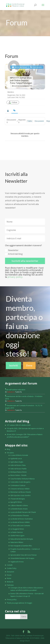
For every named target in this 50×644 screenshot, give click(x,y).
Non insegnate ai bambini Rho (21, 546)
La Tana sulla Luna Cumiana (20, 526)
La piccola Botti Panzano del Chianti (23, 512)
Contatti (10, 565)
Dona (29, 375)
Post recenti (36, 67)
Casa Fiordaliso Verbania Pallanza (22, 479)
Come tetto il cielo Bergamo (20, 482)
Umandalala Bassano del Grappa (22, 558)
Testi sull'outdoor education (15, 390)
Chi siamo (10, 453)
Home (9, 578)
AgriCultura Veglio (17, 462)
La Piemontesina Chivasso (20, 516)
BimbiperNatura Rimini (19, 472)
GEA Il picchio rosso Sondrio (20, 495)
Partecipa (10, 585)
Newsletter (12, 250)
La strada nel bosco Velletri (20, 522)
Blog (8, 449)
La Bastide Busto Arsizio (19, 509)
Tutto (30, 121)
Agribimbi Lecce (16, 459)
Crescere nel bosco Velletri (20, 489)
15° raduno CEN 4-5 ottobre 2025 (19, 425)
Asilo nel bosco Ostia (18, 465)
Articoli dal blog (14, 254)
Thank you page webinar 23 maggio (19, 603)
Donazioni (10, 572)
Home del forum (20, 67)
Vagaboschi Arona (17, 562)
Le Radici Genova (17, 532)
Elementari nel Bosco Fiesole (21, 492)
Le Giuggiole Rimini (17, 529)
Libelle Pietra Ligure (17, 536)
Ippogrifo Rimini (16, 502)
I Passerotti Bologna (18, 499)
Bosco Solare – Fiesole (18, 475)
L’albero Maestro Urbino (19, 505)
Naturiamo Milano (17, 542)
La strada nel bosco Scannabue (22, 519)
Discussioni (39, 121)
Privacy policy (12, 600)
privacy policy (15, 277)
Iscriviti (13, 375)
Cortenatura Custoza (18, 485)
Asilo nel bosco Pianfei (18, 469)
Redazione (11, 392)
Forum (9, 575)
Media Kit (10, 582)
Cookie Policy (12, 568)
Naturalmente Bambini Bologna (22, 539)
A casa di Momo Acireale (19, 455)
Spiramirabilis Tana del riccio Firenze (23, 555)
